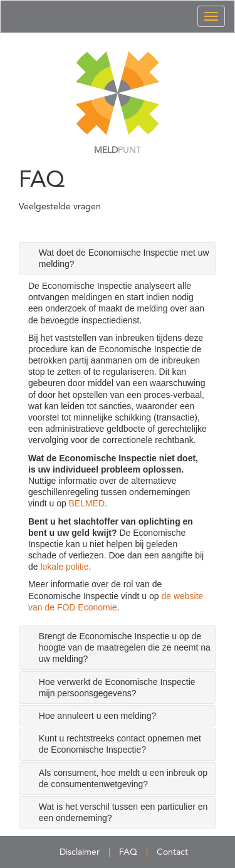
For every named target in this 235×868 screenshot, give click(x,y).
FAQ (128, 852)
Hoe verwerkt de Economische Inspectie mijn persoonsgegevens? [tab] (117, 688)
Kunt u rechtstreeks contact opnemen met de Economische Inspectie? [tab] (120, 744)
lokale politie (64, 567)
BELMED (87, 503)
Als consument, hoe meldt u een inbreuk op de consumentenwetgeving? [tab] (123, 778)
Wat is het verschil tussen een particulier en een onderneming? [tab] (123, 812)
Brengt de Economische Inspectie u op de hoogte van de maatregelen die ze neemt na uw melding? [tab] (125, 647)
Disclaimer (80, 852)
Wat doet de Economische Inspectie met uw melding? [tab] (124, 258)
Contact (172, 852)
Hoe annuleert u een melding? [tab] (98, 716)
